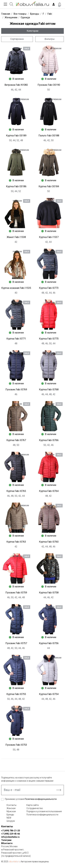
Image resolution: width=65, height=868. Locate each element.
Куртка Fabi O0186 (16, 186)
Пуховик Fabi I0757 (16, 643)
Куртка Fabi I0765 (16, 491)
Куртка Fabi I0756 (49, 643)
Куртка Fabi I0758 (49, 593)
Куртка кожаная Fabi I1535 (16, 288)
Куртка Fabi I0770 (49, 339)
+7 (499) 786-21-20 (11, 831)
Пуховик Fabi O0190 (49, 85)
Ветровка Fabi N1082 (16, 85)
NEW (9, 818)
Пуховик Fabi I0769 (16, 389)
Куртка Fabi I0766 (49, 440)
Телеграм (6, 840)
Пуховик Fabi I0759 (16, 593)
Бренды (10, 815)
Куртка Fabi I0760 (49, 542)
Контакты (11, 805)
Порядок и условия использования (44, 811)
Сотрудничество (35, 808)
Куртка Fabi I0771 (16, 339)
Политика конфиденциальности (41, 799)
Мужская (11, 811)
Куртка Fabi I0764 (49, 491)
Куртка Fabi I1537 (49, 237)
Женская (11, 808)
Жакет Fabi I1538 (16, 237)
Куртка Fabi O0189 (16, 136)
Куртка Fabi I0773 (49, 288)
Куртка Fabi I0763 (16, 542)
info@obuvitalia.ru (10, 837)
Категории (32, 31)
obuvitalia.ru (14, 862)
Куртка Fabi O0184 (49, 186)
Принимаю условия (31, 799)
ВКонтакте (7, 843)
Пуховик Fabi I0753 (16, 745)
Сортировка (17, 39)
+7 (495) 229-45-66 (11, 834)
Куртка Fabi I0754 (49, 694)
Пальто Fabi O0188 (49, 136)
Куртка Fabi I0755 (16, 694)
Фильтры (50, 39)
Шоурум (11, 821)
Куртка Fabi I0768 (49, 389)
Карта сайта (32, 805)
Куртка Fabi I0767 (16, 440)
